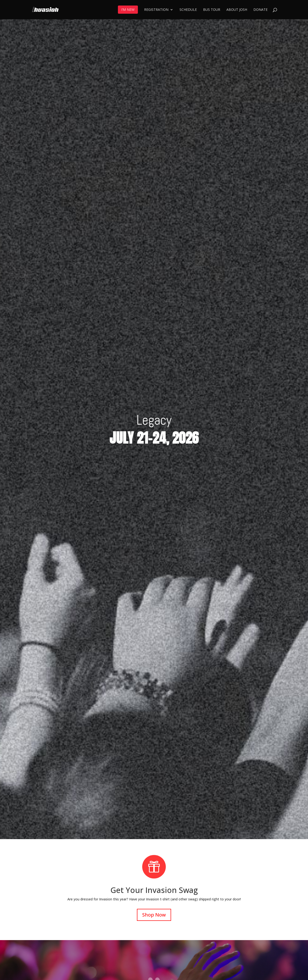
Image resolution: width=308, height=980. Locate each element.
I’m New (128, 9)
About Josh (237, 10)
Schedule (188, 10)
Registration (156, 10)
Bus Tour (212, 10)
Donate (260, 10)
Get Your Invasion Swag (154, 890)
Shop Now (154, 915)
